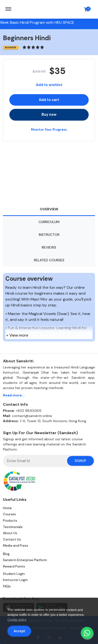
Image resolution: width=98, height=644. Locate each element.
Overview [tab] (49, 209)
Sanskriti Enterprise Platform (25, 560)
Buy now (49, 114)
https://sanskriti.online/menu (11, 7)
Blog (6, 554)
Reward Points (14, 566)
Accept (19, 631)
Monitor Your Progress (49, 130)
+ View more (17, 335)
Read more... (14, 395)
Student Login (14, 574)
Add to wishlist (49, 85)
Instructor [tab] (49, 235)
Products (10, 521)
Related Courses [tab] (49, 260)
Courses (9, 514)
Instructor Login (15, 580)
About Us (10, 533)
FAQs (7, 586)
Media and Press (16, 546)
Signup (80, 461)
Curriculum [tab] (49, 222)
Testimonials (13, 527)
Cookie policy (17, 620)
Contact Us (12, 539)
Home (7, 508)
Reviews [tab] (49, 247)
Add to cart (49, 100)
